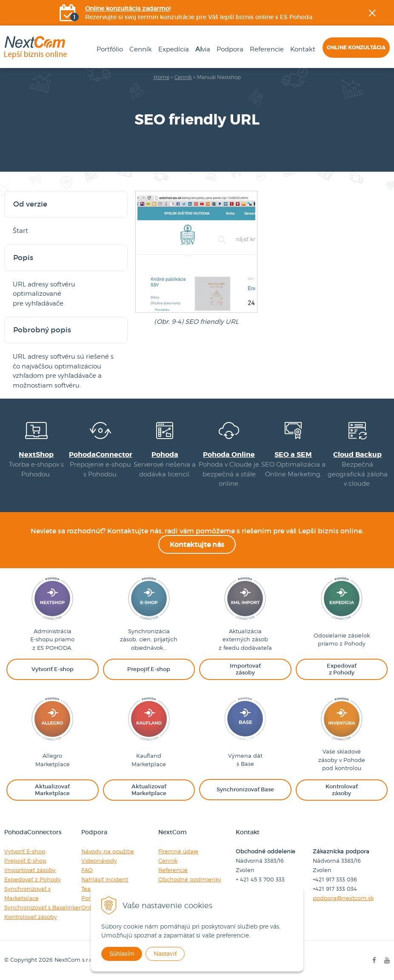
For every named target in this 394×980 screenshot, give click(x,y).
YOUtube (388, 147)
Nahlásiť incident (105, 879)
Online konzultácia (356, 48)
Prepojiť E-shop (25, 861)
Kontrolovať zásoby (31, 917)
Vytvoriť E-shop (25, 851)
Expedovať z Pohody (33, 879)
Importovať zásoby (30, 870)
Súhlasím (122, 954)
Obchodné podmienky (190, 879)
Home (161, 77)
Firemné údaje (178, 851)
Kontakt (303, 49)
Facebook (388, 104)
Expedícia (174, 49)
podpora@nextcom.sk (343, 898)
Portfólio (110, 49)
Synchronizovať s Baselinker (43, 907)
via (203, 49)
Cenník (141, 49)
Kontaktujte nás (197, 544)
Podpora (230, 49)
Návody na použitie (108, 851)
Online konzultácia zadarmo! (128, 8)
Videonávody (99, 861)
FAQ (87, 870)
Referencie (267, 49)
